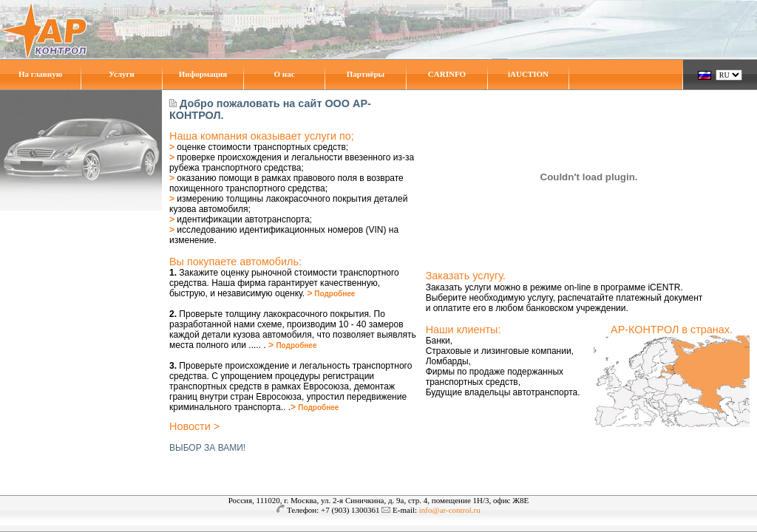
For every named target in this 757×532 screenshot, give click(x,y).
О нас (284, 74)
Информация (203, 74)
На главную (40, 74)
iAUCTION (528, 74)
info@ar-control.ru (450, 510)
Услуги (122, 74)
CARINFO (447, 74)
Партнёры (366, 74)
